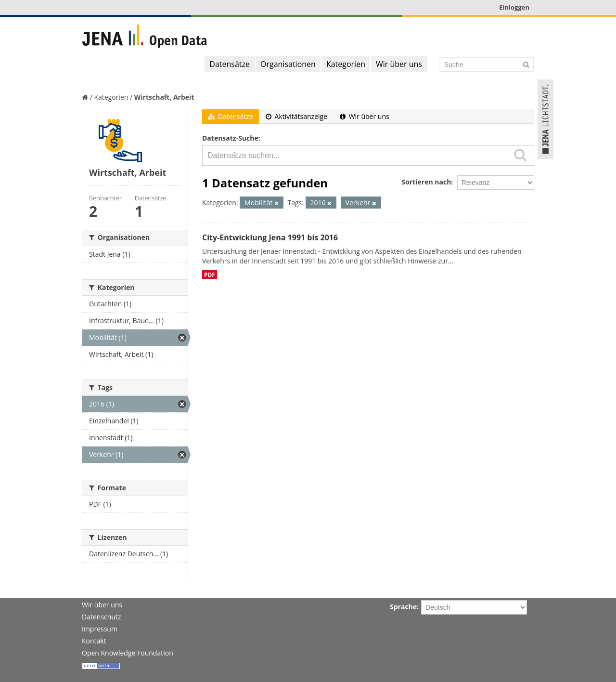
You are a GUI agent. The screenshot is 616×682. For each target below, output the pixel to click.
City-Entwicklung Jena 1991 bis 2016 (270, 237)
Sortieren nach (426, 182)
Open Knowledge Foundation (128, 653)
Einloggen (514, 7)
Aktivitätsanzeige (296, 116)
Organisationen (288, 64)
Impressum (100, 629)
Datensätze (230, 64)
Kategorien (346, 64)
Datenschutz (101, 617)
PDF (210, 275)
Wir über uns (399, 64)
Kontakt (94, 641)
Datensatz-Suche (230, 138)
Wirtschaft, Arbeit (164, 97)
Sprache (403, 607)
